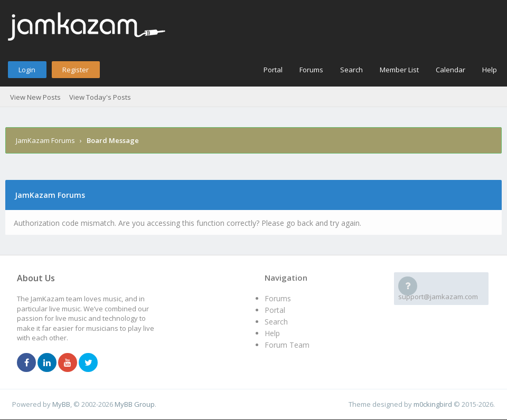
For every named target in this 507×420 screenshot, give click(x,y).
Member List (399, 70)
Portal (273, 70)
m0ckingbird (433, 404)
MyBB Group (135, 404)
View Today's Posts (100, 97)
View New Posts (35, 97)
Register (76, 70)
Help (490, 70)
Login (27, 70)
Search (351, 70)
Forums (311, 70)
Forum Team (287, 345)
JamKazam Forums (45, 140)
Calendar (450, 70)
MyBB (61, 404)
